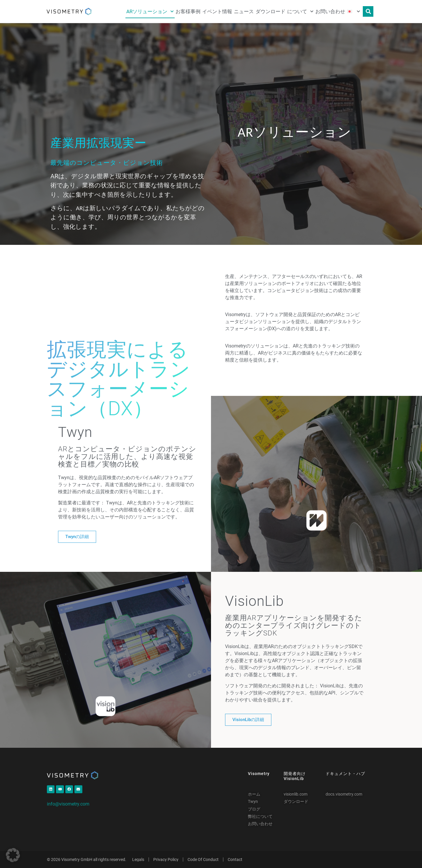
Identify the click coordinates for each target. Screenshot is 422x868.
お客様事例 (188, 11)
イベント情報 (217, 11)
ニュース (244, 11)
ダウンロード (270, 11)
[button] (13, 855)
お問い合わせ (330, 11)
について (300, 11)
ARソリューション (150, 11)
